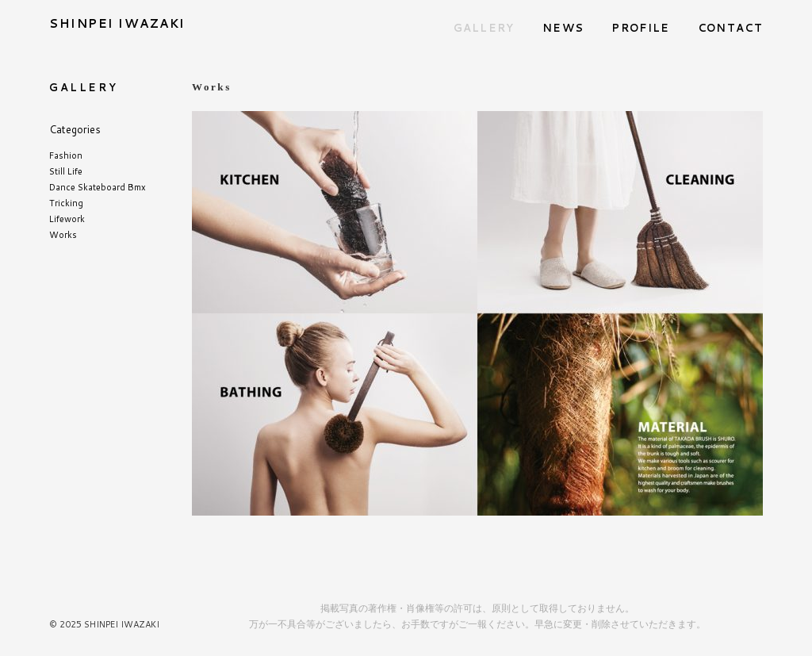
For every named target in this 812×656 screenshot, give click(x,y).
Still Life (66, 171)
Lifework (67, 219)
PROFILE (640, 28)
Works (63, 235)
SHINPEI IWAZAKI (117, 23)
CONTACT (730, 28)
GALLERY (484, 28)
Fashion (66, 155)
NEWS (563, 28)
